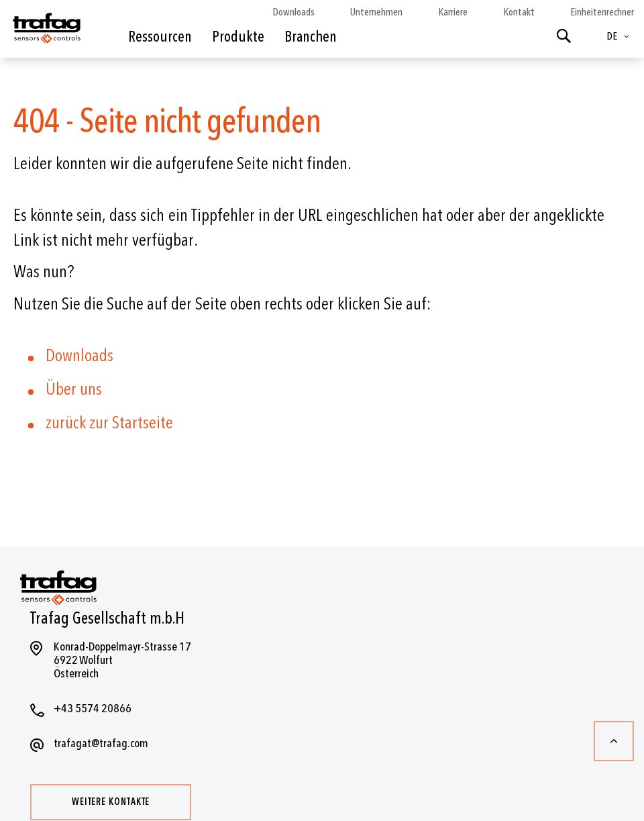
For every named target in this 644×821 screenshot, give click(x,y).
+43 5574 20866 (93, 709)
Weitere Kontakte (111, 802)
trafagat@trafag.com (101, 743)
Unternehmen (376, 12)
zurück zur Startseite (109, 423)
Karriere (453, 12)
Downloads (293, 12)
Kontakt (519, 12)
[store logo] (46, 32)
